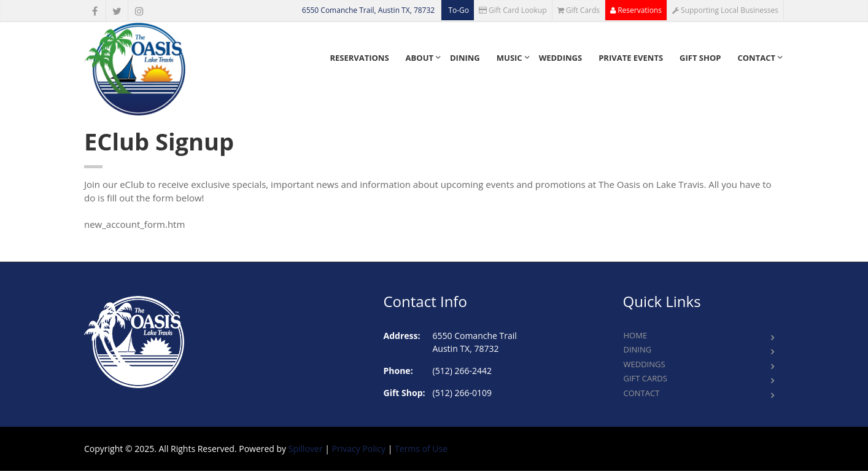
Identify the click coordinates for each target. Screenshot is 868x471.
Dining (465, 58)
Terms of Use (421, 449)
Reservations (636, 10)
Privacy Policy (359, 449)
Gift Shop (700, 58)
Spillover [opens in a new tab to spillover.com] (306, 449)
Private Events (631, 58)
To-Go (458, 10)
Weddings (561, 58)
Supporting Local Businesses (725, 10)
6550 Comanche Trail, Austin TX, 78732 (368, 10)
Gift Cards (579, 10)
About (420, 58)
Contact (756, 58)
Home (636, 335)
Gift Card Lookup (513, 10)
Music (510, 58)
